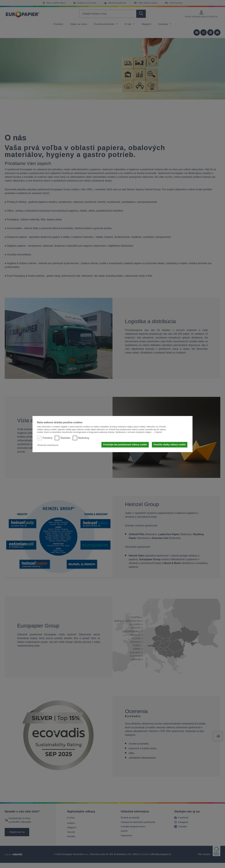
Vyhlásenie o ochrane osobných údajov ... (134, 432)
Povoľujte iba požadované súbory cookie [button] (125, 445)
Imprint (159, 432)
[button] (49, 445)
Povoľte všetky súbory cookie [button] (170, 445)
